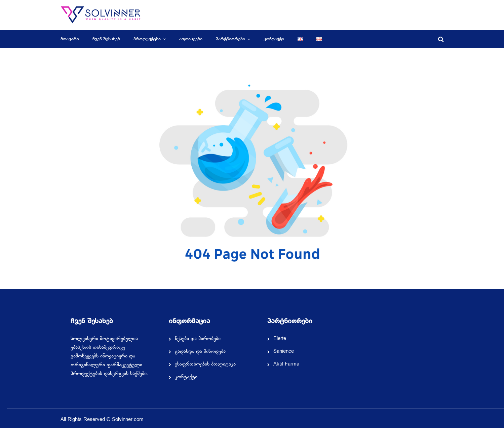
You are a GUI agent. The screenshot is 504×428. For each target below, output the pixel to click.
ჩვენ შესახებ (106, 39)
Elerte (280, 339)
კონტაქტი (274, 39)
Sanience (284, 352)
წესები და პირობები (198, 339)
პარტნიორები (230, 39)
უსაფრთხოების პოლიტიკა (205, 365)
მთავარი (70, 39)
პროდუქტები (147, 39)
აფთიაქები (191, 39)
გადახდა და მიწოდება (200, 352)
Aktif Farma (286, 365)
